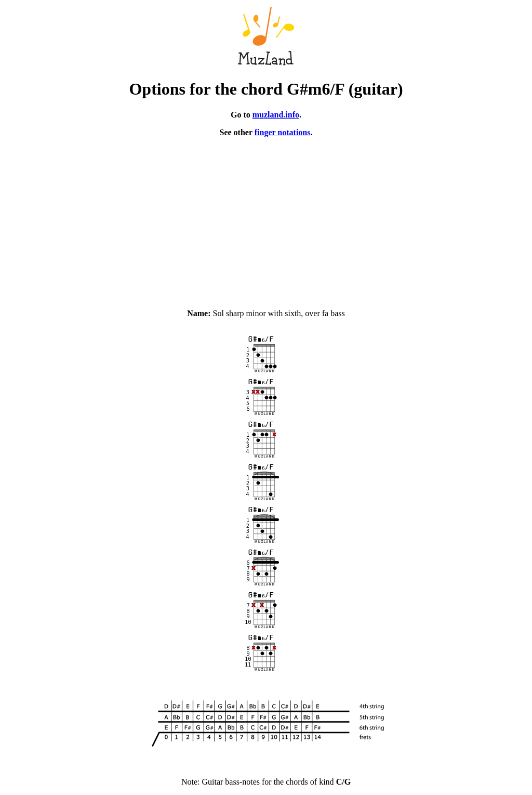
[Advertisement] (266, 218)
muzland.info (276, 115)
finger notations (283, 132)
